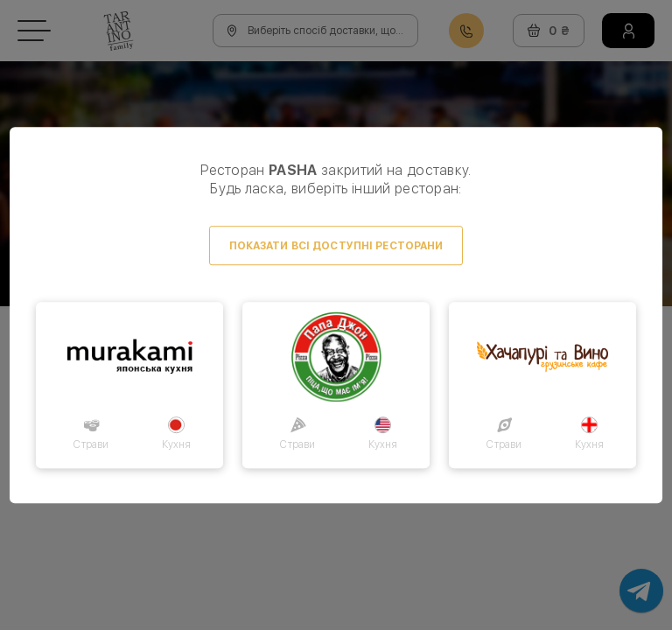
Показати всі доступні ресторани (336, 246)
